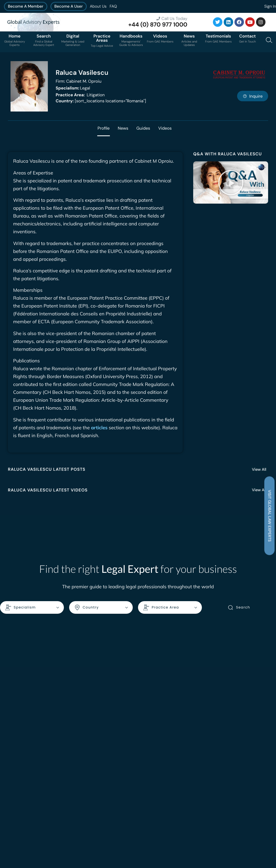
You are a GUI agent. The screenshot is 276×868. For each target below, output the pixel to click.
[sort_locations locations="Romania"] (101, 101)
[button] (231, 183)
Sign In (270, 6)
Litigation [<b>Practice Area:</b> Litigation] (80, 95)
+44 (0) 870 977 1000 (158, 25)
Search (239, 608)
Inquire (253, 96)
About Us (98, 6)
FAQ (113, 6)
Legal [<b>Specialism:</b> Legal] (73, 88)
